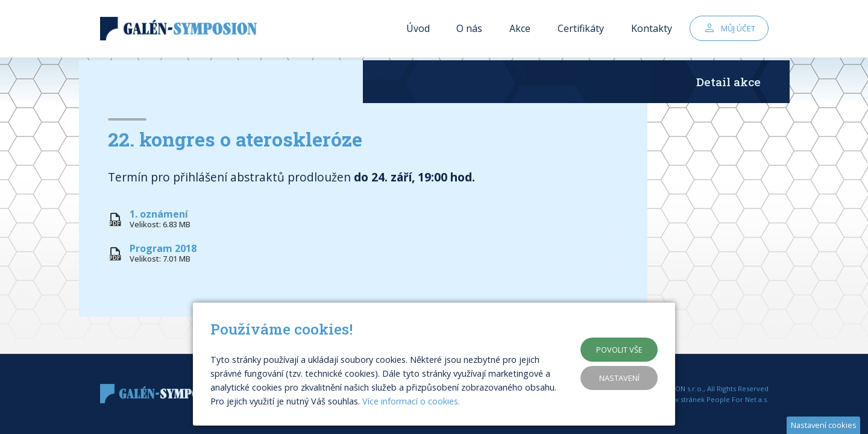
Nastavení (619, 378)
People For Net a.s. (737, 399)
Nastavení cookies (824, 425)
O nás (469, 30)
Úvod (418, 30)
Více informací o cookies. (411, 401)
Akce (520, 30)
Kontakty (652, 30)
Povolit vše (619, 350)
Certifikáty (581, 30)
